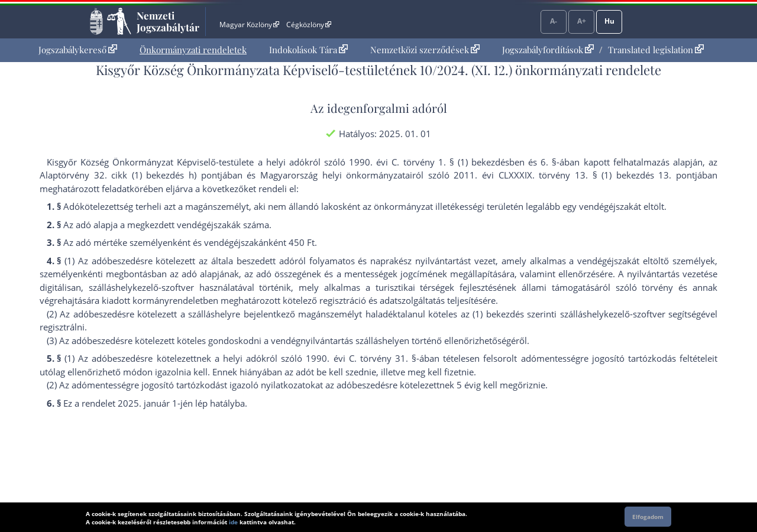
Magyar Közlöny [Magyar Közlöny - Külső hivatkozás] (249, 25)
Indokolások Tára (308, 50)
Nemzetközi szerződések (425, 50)
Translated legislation (656, 50)
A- (554, 21)
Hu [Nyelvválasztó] (609, 21)
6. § (549, 162)
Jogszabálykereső (78, 50)
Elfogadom (648, 517)
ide (233, 522)
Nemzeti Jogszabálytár (168, 21)
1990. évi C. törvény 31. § (361, 358)
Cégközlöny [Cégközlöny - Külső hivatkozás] (309, 25)
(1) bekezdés (498, 314)
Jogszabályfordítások (548, 50)
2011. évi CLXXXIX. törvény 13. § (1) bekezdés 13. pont (574, 175)
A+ (582, 21)
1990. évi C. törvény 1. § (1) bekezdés (429, 162)
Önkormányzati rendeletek (193, 50)
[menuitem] (78, 50)
